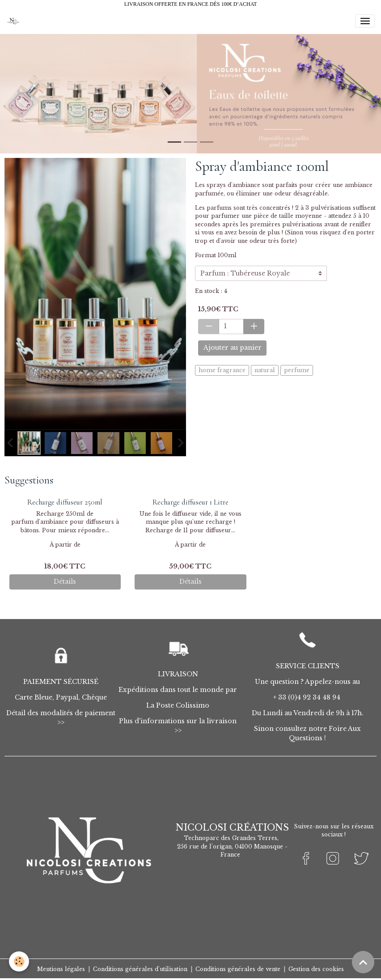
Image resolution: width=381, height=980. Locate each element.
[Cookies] (19, 961)
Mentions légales (61, 969)
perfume (297, 370)
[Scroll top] (363, 962)
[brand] (15, 21)
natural (265, 370)
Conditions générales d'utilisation (140, 969)
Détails (65, 581)
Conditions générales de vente (238, 969)
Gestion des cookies (316, 969)
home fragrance (222, 370)
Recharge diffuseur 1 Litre (190, 502)
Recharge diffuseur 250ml (65, 502)
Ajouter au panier (233, 348)
